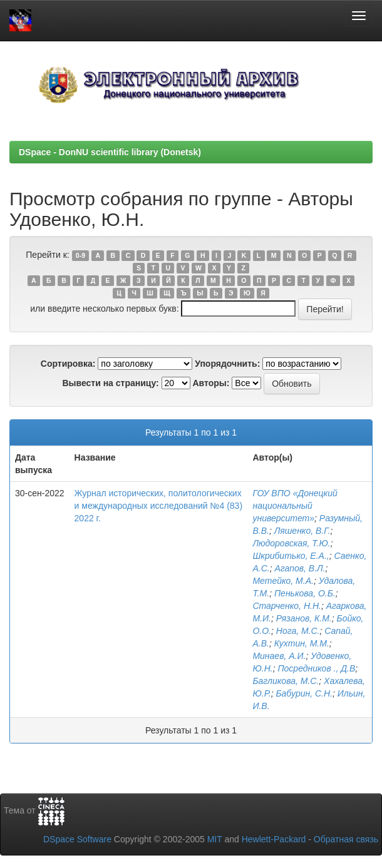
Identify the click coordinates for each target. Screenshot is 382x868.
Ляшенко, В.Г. (302, 531)
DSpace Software (77, 839)
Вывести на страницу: (110, 383)
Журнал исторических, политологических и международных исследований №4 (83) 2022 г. (158, 506)
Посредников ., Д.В (316, 668)
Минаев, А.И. (279, 656)
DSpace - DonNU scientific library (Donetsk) (110, 152)
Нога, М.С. (298, 631)
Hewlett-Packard (274, 839)
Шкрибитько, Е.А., (291, 556)
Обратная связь (346, 839)
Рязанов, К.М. (304, 618)
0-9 (80, 255)
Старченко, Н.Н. (286, 606)
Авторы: (211, 383)
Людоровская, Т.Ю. (291, 543)
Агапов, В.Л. (300, 568)
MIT (215, 839)
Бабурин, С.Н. (304, 693)
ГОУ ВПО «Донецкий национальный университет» (295, 506)
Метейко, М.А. (283, 581)
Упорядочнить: (227, 364)
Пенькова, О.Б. (305, 593)
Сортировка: (68, 364)
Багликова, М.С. (286, 681)
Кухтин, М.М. (302, 643)
